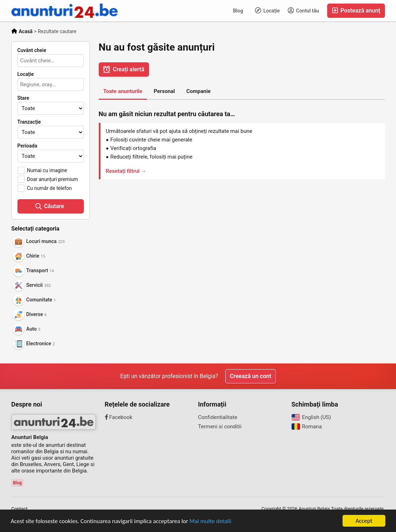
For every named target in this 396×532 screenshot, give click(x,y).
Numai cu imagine (47, 170)
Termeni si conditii (220, 427)
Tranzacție (29, 122)
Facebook (119, 417)
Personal (164, 91)
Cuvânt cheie (32, 50)
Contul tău (303, 10)
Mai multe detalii (210, 521)
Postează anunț (356, 11)
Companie (199, 91)
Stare (23, 98)
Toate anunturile (123, 91)
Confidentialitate (218, 417)
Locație (267, 10)
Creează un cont (251, 376)
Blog (238, 11)
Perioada (27, 146)
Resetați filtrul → (126, 171)
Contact (20, 509)
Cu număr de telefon (50, 188)
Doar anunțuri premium (53, 179)
